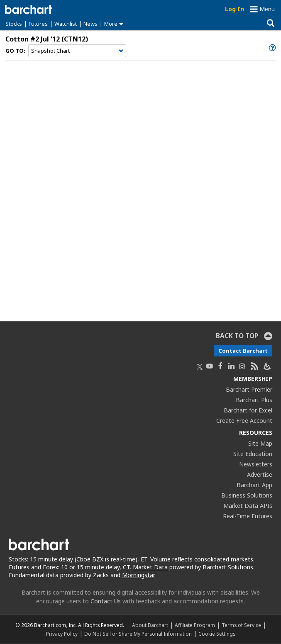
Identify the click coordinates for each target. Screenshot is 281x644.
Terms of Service (241, 625)
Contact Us (106, 601)
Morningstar (138, 575)
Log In (235, 9)
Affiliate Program (195, 625)
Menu (267, 9)
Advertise (260, 474)
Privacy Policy (62, 634)
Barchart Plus (254, 400)
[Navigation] (77, 51)
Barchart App (254, 485)
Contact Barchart (243, 351)
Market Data (150, 567)
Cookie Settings (217, 634)
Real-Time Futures (248, 516)
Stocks (14, 24)
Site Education (253, 454)
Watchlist (66, 24)
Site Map (260, 443)
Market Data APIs (248, 506)
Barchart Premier (249, 389)
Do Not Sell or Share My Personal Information (138, 634)
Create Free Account (244, 421)
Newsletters (256, 464)
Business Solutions (247, 495)
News (90, 24)
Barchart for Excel (248, 410)
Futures (38, 24)
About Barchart (150, 625)
